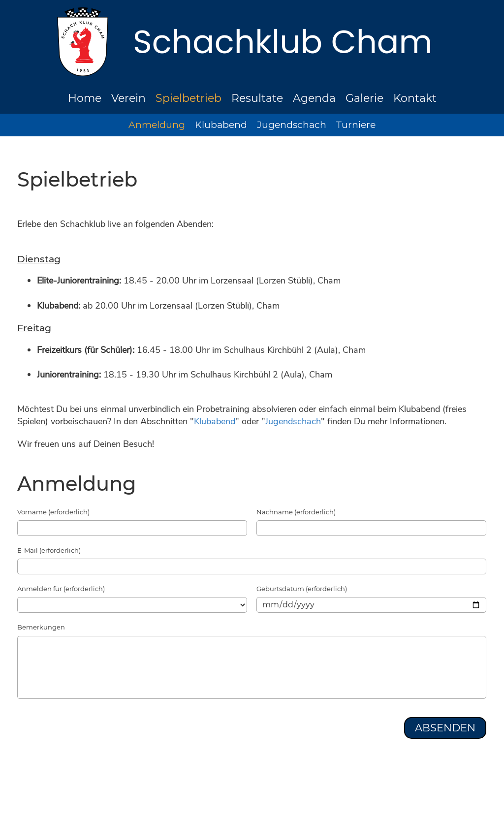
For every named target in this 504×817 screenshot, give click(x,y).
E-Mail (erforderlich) (49, 550)
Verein (128, 98)
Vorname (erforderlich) (53, 512)
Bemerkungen (41, 627)
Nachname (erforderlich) (296, 512)
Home (85, 98)
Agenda (314, 98)
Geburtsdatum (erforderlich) (302, 589)
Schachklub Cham (283, 42)
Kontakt (415, 98)
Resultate (257, 98)
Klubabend (221, 125)
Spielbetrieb (189, 98)
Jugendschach (292, 125)
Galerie (364, 98)
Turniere (356, 125)
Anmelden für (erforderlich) (61, 589)
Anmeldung (157, 125)
